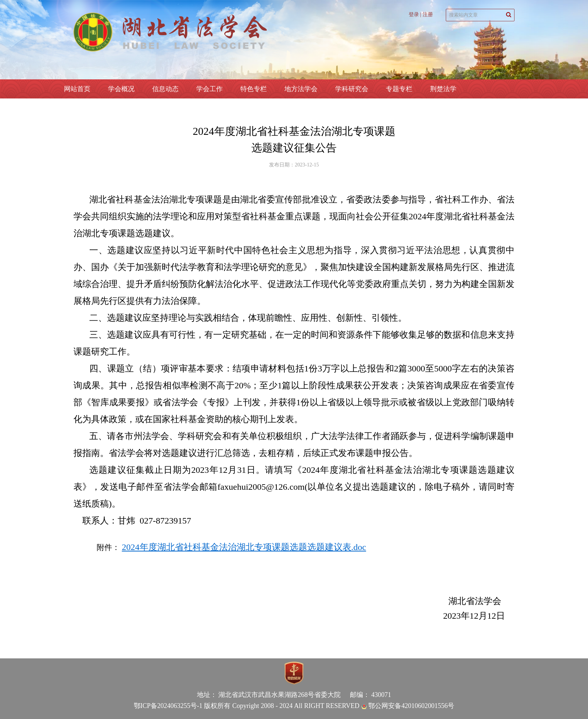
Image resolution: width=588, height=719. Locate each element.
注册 (428, 15)
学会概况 (121, 89)
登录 (414, 15)
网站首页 (77, 89)
